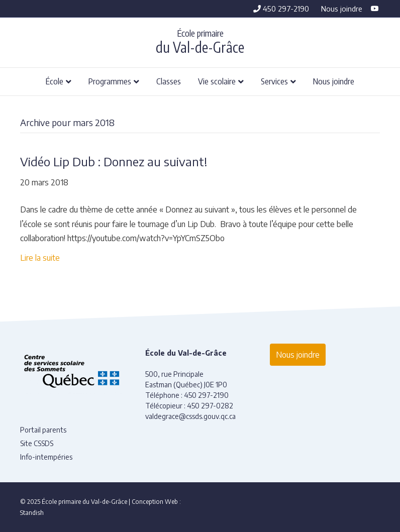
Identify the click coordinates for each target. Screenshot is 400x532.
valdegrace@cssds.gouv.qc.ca (190, 416)
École (55, 81)
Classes (169, 81)
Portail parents (43, 430)
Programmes (110, 81)
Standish (32, 513)
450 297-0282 (210, 406)
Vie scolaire (217, 81)
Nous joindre (342, 9)
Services (274, 81)
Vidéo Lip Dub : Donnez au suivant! (114, 161)
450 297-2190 (281, 9)
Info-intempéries (46, 457)
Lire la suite (40, 258)
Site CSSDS (37, 443)
